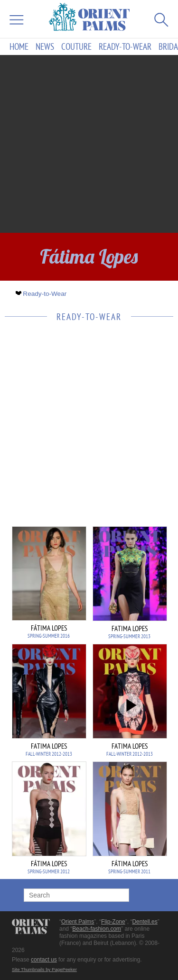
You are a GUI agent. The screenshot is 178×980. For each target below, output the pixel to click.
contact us (44, 960)
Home (19, 47)
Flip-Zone (113, 922)
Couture (76, 47)
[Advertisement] (89, 144)
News (45, 47)
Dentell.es (145, 922)
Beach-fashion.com (97, 929)
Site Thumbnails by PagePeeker (44, 969)
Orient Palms (78, 922)
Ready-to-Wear (125, 47)
